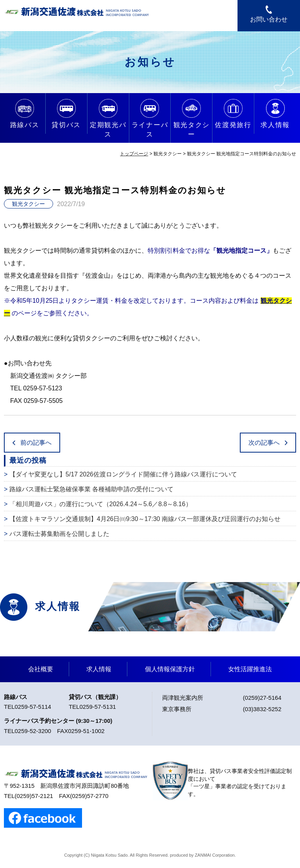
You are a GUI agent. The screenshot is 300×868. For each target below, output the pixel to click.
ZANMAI (203, 855)
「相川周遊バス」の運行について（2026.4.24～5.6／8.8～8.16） (101, 504)
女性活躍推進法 (250, 669)
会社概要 (41, 669)
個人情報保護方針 (170, 669)
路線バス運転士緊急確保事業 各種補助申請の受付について (91, 489)
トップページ (134, 154)
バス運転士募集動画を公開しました (59, 534)
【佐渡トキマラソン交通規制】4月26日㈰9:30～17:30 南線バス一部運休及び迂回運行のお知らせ (145, 519)
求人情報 (99, 669)
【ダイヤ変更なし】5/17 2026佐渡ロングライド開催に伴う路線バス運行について (123, 474)
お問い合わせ (269, 19)
